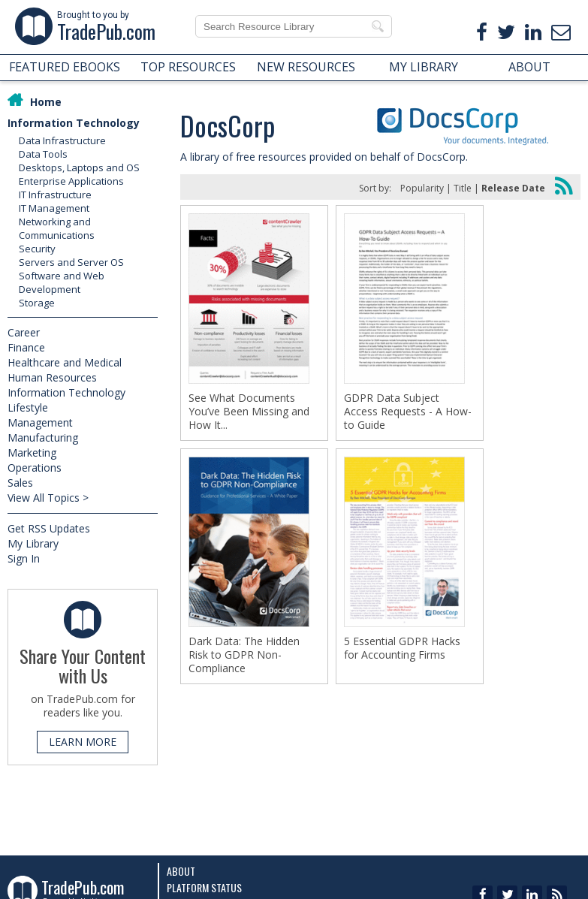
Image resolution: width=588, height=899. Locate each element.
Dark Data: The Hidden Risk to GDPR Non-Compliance (244, 655)
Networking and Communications (57, 228)
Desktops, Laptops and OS (79, 167)
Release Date (513, 188)
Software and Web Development (62, 282)
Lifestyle (28, 407)
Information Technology (74, 123)
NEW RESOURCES (306, 67)
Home (46, 102)
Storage (37, 303)
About (181, 871)
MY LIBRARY (424, 67)
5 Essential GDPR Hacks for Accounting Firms (402, 648)
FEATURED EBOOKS (65, 67)
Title (463, 188)
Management (40, 422)
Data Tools (43, 154)
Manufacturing (43, 437)
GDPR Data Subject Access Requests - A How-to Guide (408, 412)
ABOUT (529, 67)
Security (37, 249)
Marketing (32, 453)
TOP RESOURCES (188, 67)
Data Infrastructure (62, 140)
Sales (20, 483)
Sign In (24, 558)
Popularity (422, 188)
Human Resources (52, 377)
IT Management (54, 208)
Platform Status (204, 887)
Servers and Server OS (71, 262)
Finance (26, 347)
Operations (35, 468)
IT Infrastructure (55, 195)
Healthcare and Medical (65, 362)
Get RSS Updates (49, 528)
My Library (33, 543)
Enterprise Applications (71, 181)
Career (24, 332)
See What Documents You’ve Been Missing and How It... (249, 412)
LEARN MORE (83, 742)
